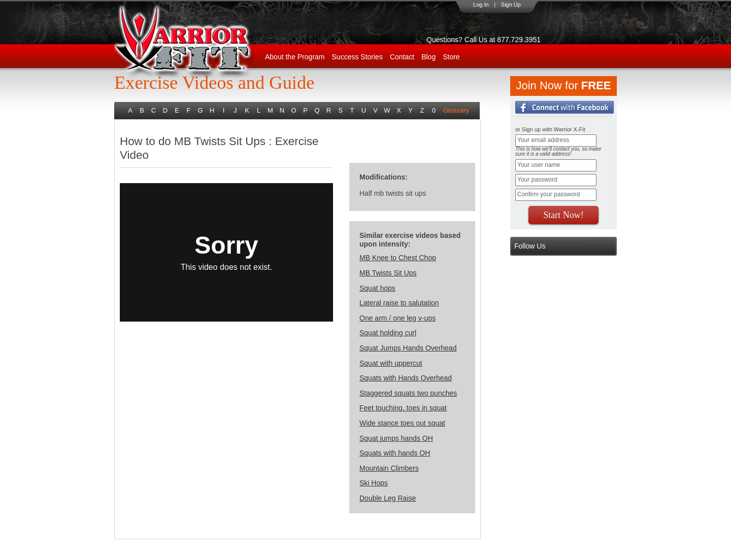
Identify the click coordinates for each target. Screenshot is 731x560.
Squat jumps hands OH (396, 438)
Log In (481, 5)
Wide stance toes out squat (402, 423)
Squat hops (377, 288)
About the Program (295, 57)
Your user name (539, 165)
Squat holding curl (388, 333)
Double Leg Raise (388, 498)
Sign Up (511, 5)
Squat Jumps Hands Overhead (408, 348)
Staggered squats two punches (408, 393)
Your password (537, 180)
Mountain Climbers (389, 468)
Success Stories (357, 57)
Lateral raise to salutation (399, 303)
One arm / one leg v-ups (397, 318)
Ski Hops (374, 483)
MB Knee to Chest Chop (398, 258)
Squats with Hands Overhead (406, 378)
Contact (402, 57)
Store (451, 57)
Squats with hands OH (395, 453)
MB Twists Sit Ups (388, 273)
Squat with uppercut (391, 363)
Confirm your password (549, 194)
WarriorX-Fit (196, 42)
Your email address (543, 140)
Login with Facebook (564, 107)
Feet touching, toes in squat (403, 408)
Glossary (456, 110)
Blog (428, 57)
